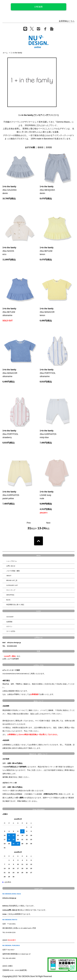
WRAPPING (10, 595)
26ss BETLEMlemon (47, 251)
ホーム (5, 53)
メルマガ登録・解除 (13, 571)
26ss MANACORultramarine (10, 373)
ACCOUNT (10, 617)
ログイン (9, 626)
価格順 (40, 147)
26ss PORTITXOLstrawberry (10, 434)
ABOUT (9, 576)
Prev (29, 523)
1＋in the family (16, 53)
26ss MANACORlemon (47, 312)
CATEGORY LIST (12, 585)
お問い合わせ (11, 566)
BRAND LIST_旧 (12, 580)
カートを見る (11, 631)
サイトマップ (11, 590)
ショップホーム (12, 561)
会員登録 (9, 622)
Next (48, 523)
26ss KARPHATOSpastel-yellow (11, 495)
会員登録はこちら (67, 21)
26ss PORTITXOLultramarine (48, 373)
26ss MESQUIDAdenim (47, 190)
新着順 (49, 147)
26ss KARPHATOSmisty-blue (48, 434)
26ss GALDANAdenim (10, 190)
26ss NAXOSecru (9, 251)
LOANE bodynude (47, 495)
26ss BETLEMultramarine (9, 312)
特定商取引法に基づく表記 (15, 605)
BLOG (8, 600)
